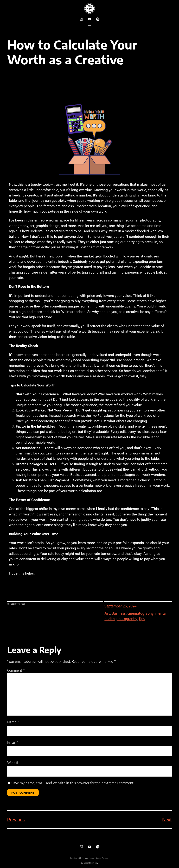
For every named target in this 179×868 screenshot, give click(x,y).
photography (127, 619)
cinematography (141, 613)
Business (119, 613)
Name (13, 722)
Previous (16, 819)
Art (107, 613)
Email (13, 742)
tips (142, 619)
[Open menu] (89, 26)
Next (167, 819)
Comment (16, 670)
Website (14, 763)
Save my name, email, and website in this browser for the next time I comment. (73, 783)
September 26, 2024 (120, 606)
